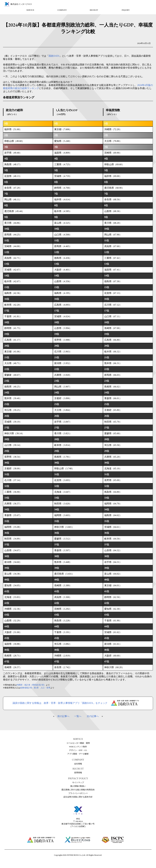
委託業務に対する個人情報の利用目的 (78, 790)
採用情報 (78, 773)
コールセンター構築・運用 (78, 743)
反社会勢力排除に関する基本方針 (78, 797)
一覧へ (78, 716)
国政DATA (54, 56)
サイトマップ (78, 783)
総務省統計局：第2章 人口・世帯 (35, 688)
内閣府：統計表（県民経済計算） (31, 685)
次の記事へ (93, 716)
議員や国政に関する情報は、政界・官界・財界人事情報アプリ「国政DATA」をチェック (78, 703)
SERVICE (30, 10)
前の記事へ (63, 716)
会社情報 (78, 764)
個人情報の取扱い (78, 786)
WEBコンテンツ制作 (78, 747)
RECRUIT (94, 10)
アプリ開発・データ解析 (78, 754)
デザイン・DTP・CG (78, 750)
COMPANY (62, 10)
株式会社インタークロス (21, 4)
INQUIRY (126, 10)
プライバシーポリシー (78, 793)
